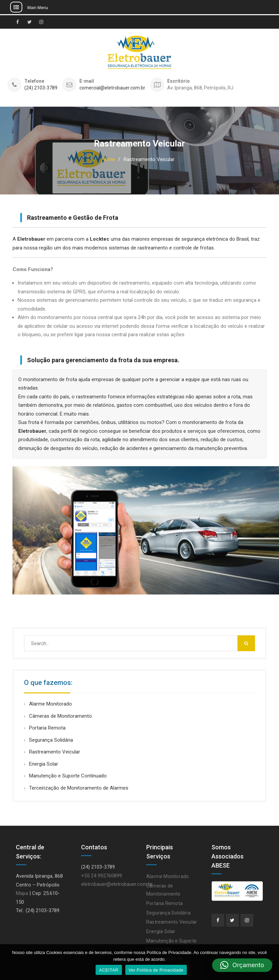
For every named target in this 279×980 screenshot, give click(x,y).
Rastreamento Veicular (55, 752)
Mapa (22, 893)
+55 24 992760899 (102, 876)
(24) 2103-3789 (41, 88)
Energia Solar (44, 764)
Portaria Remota (47, 728)
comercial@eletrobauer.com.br (112, 88)
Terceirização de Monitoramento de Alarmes (79, 788)
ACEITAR (109, 970)
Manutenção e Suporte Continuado (68, 776)
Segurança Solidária (51, 740)
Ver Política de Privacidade (156, 970)
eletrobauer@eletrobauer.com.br (117, 884)
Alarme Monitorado (50, 704)
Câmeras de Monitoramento (60, 716)
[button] (242, 965)
